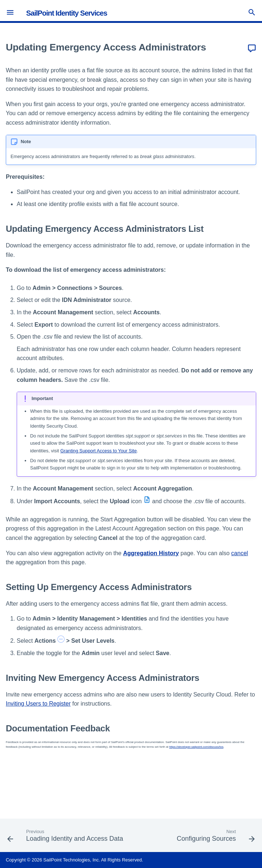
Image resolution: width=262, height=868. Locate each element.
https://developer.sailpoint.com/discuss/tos (196, 747)
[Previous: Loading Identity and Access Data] (66, 837)
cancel (240, 553)
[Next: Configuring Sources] (215, 837)
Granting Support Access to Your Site (99, 451)
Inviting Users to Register (38, 704)
